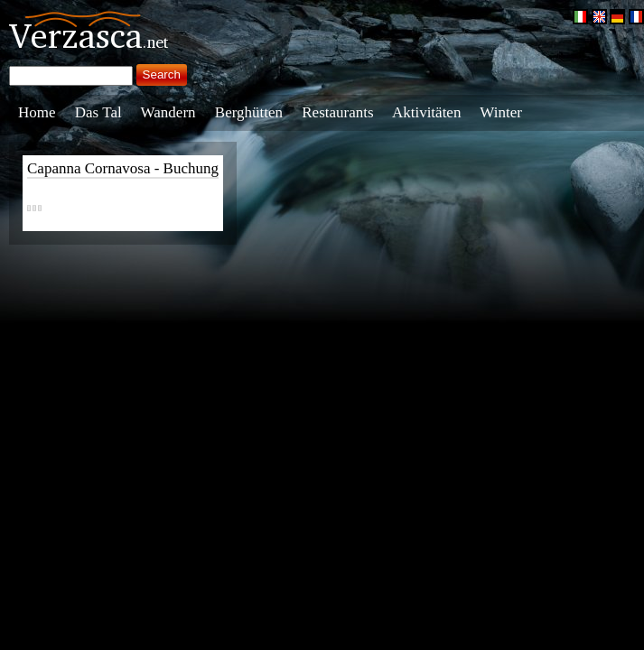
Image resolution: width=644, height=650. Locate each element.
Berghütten (249, 112)
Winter (501, 112)
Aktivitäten (426, 112)
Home (37, 112)
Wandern (168, 112)
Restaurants (337, 112)
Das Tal (98, 112)
